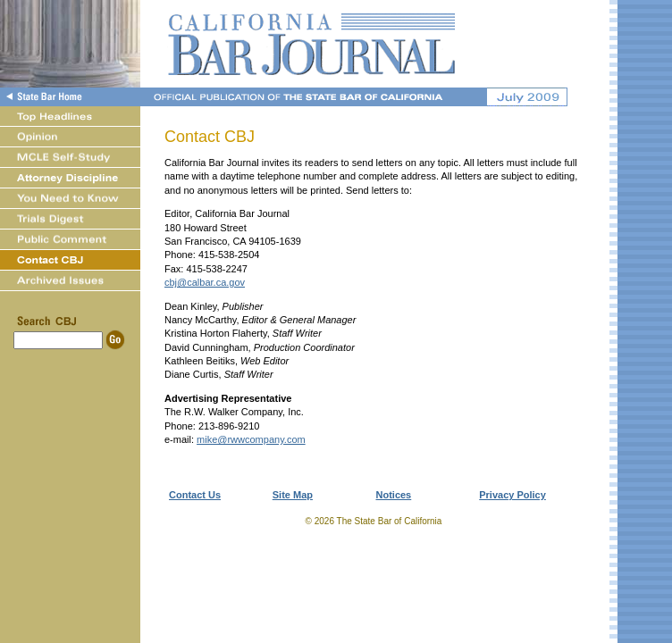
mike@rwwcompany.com (251, 439)
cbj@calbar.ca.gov (205, 282)
